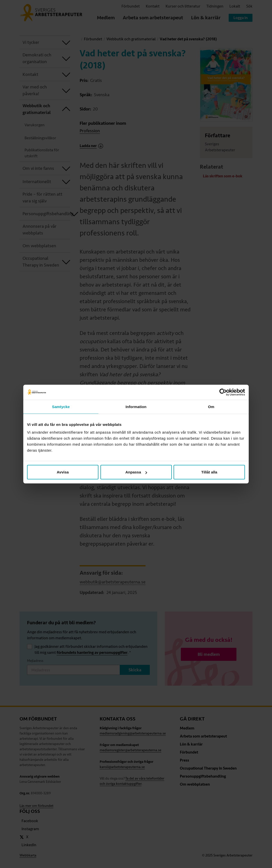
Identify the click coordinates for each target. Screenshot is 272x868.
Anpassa (136, 472)
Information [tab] (136, 406)
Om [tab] (211, 406)
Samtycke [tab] (61, 406)
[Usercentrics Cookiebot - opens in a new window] (223, 392)
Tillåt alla (209, 472)
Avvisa (63, 472)
